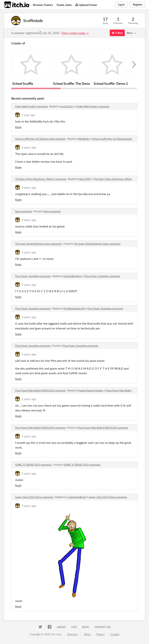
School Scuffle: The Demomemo (77, 83)
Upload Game (86, 5)
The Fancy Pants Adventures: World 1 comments (41, 179)
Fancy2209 (85, 179)
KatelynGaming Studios (91, 390)
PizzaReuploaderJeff (74, 308)
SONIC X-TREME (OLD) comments (34, 465)
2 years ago (29, 147)
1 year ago (28, 115)
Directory (73, 634)
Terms (87, 634)
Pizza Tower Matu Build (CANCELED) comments (40, 390)
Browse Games (43, 5)
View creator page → (75, 33)
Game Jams (64, 5)
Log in (121, 5)
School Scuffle (23, 83)
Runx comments (24, 211)
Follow (117, 33)
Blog (86, 627)
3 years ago (29, 506)
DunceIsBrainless (73, 276)
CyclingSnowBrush (76, 497)
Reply (18, 127)
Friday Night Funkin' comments (31, 106)
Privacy (101, 634)
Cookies (115, 634)
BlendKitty (84, 139)
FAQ (74, 627)
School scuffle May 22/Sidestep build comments (40, 139)
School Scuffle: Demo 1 (111, 83)
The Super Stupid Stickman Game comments (38, 244)
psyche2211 (67, 106)
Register (138, 5)
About (61, 627)
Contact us (103, 627)
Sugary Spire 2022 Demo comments (34, 497)
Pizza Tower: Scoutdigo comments (33, 276)
